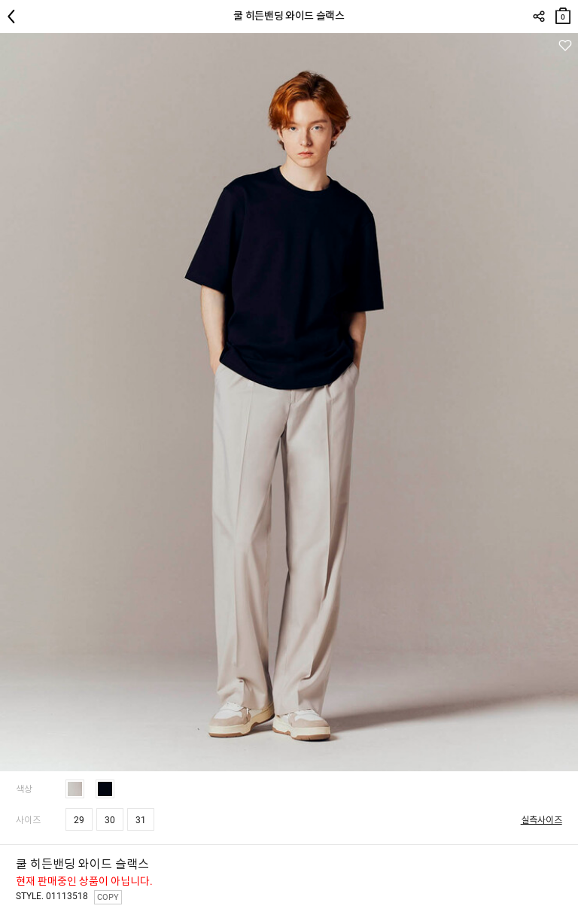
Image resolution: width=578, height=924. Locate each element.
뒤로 (15, 17)
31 (141, 820)
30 (110, 820)
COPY (108, 897)
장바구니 (563, 12)
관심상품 (565, 46)
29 (79, 820)
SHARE (538, 17)
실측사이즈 (541, 820)
